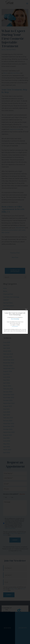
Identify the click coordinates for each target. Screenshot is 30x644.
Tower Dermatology (15, 319)
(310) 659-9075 (15, 326)
